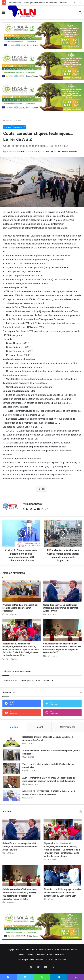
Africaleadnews (14, 152)
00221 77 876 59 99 (58, 959)
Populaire (14, 727)
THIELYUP (30, 950)
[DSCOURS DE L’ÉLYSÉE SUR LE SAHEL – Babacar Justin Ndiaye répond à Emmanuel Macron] (12, 796)
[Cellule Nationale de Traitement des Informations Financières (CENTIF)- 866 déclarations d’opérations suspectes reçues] (62, 630)
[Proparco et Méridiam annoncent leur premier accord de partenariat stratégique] (22, 591)
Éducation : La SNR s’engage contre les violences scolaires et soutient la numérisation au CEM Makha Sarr (62, 893)
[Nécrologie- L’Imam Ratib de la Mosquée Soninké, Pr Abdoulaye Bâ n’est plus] (12, 741)
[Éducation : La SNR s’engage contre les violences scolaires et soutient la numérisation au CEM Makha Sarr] (63, 876)
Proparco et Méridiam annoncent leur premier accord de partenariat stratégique (20, 608)
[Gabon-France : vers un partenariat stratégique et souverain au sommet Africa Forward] (62, 591)
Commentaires (68, 727)
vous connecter (20, 680)
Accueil (8, 121)
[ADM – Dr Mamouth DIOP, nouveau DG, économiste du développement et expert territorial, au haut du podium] (12, 782)
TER (42, 489)
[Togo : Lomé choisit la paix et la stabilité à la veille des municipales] (12, 768)
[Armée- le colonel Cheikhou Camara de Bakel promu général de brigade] (12, 755)
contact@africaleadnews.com (31, 959)
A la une (17, 121)
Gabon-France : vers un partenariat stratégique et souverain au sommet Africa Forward (61, 608)
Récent (39, 727)
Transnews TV (19, 127)
